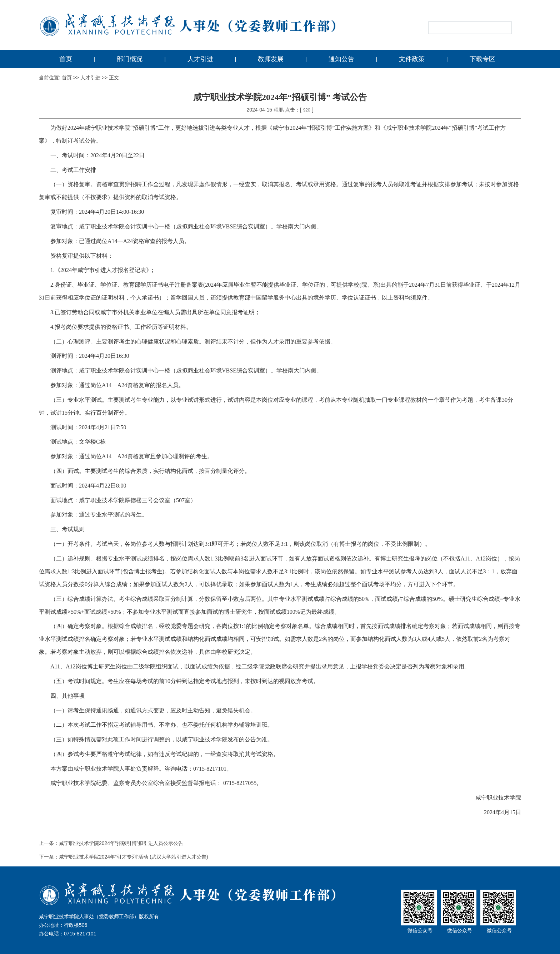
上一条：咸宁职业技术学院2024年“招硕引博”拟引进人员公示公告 (111, 843)
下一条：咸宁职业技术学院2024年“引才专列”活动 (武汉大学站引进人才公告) (124, 857)
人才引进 (200, 59)
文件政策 (412, 59)
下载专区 (482, 59)
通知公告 (341, 59)
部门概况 (130, 59)
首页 (66, 59)
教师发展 (271, 59)
